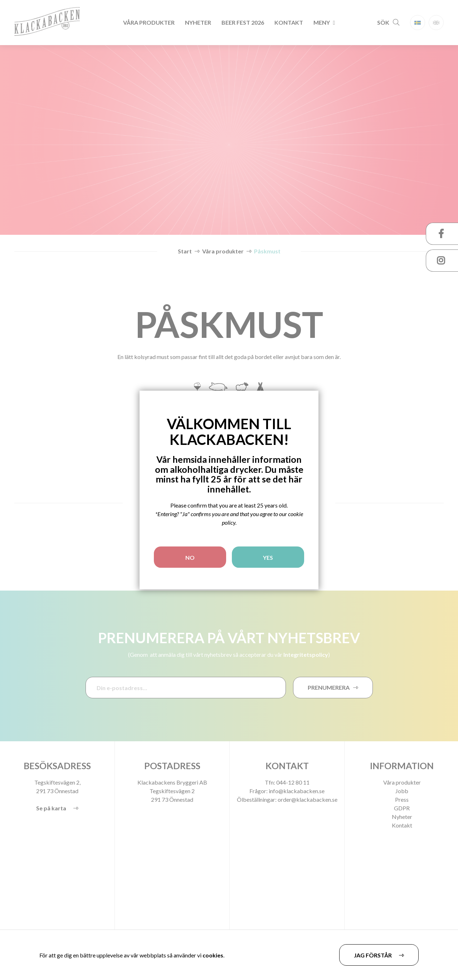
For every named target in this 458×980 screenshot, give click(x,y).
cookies (213, 955)
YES (268, 557)
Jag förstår (373, 955)
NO (190, 557)
